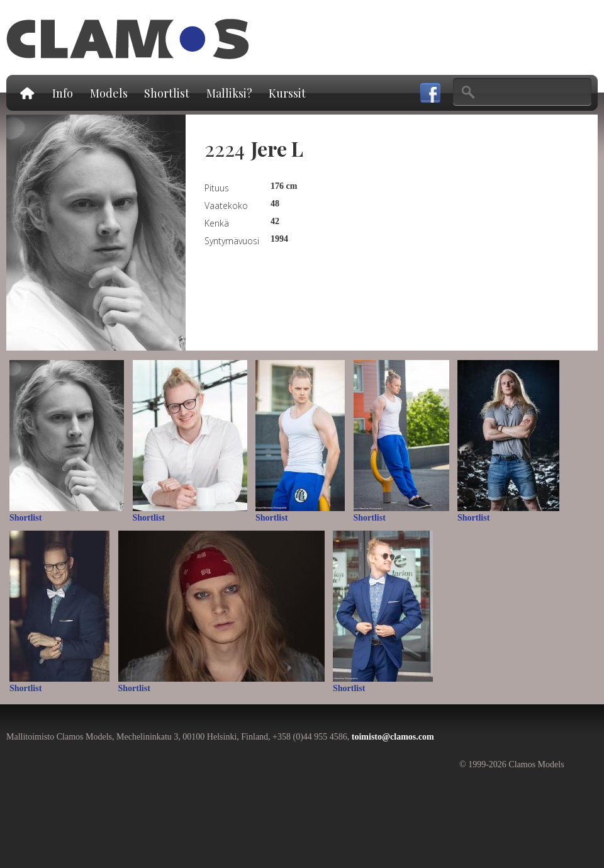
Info (63, 93)
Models (109, 93)
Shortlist (167, 93)
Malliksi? (229, 93)
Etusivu (26, 93)
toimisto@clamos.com (393, 737)
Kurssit (287, 93)
